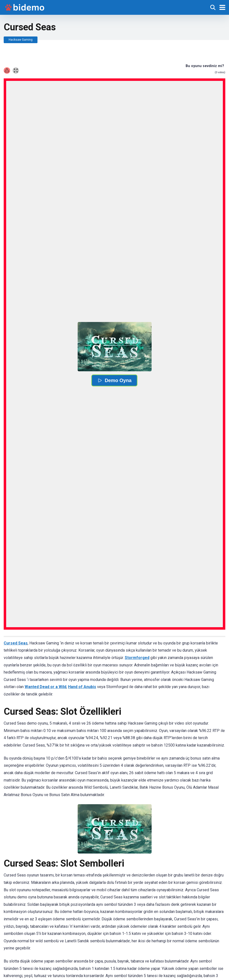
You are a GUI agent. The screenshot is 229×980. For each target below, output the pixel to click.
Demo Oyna (114, 380)
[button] (115, 347)
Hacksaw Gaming (21, 40)
